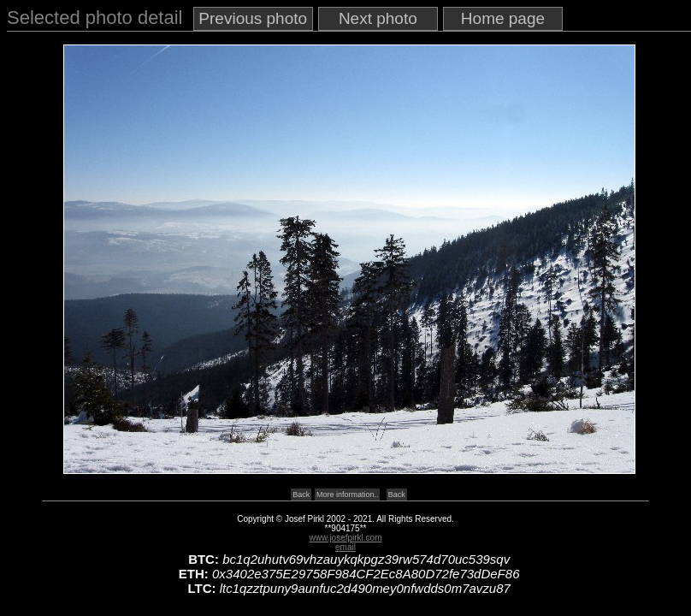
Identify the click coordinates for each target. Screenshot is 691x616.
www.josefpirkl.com (345, 538)
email (345, 547)
